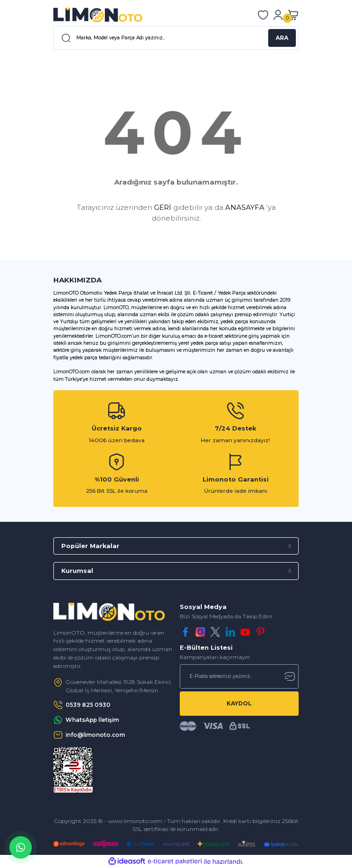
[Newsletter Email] (239, 676)
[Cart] (293, 15)
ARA (282, 38)
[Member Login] (278, 15)
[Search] (176, 38)
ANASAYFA (245, 207)
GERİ (163, 207)
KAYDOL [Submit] (239, 703)
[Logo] (98, 15)
